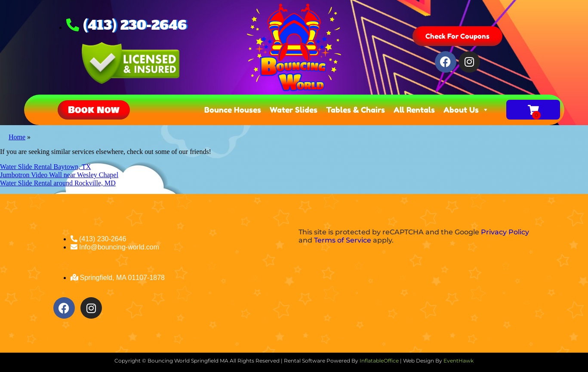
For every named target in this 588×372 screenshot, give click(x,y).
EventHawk (459, 361)
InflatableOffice (379, 361)
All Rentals (414, 110)
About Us (466, 110)
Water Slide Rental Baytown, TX (45, 167)
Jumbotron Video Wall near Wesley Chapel (59, 175)
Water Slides (294, 110)
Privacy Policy (505, 232)
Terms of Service (343, 240)
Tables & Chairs (356, 110)
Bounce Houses (233, 110)
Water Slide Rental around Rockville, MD (58, 183)
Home (17, 137)
